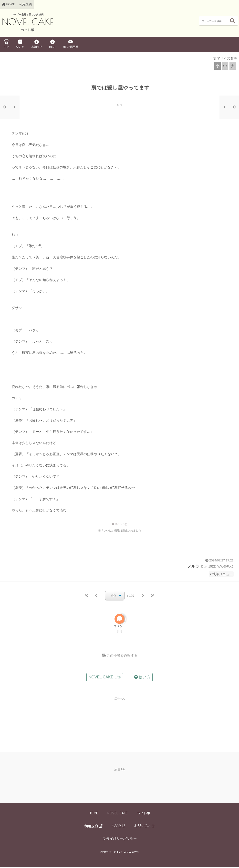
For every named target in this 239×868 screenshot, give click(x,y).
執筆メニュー (223, 574)
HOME (93, 814)
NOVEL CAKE (118, 814)
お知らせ (37, 44)
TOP (6, 44)
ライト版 (144, 814)
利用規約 (25, 4)
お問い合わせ (145, 827)
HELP (52, 44)
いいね (119, 524)
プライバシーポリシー (120, 840)
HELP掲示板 (70, 44)
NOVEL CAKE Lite (105, 678)
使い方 (20, 44)
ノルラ (193, 566)
